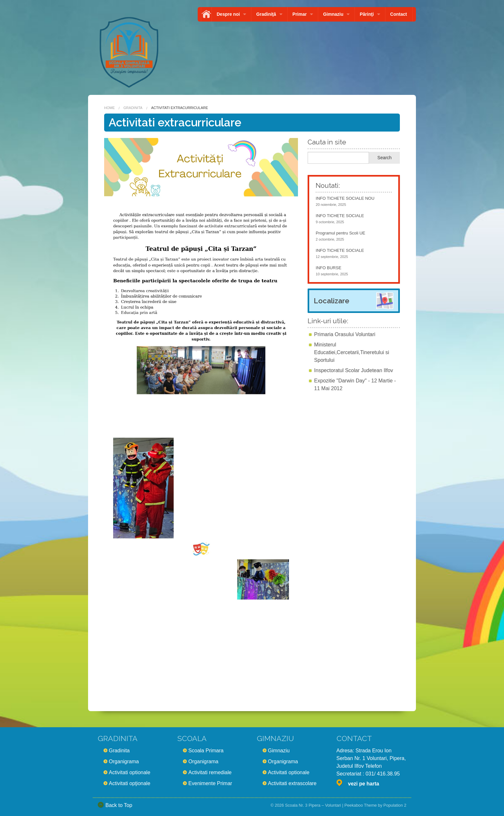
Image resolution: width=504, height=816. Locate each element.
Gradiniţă (266, 14)
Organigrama (124, 761)
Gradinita (133, 108)
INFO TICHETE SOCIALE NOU (345, 198)
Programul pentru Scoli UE (340, 233)
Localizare (332, 301)
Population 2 (395, 805)
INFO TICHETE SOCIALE (340, 216)
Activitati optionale (130, 772)
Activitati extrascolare (292, 783)
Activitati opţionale (130, 783)
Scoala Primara (206, 751)
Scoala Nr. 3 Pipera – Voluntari (313, 805)
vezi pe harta (364, 784)
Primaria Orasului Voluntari (345, 334)
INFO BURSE (328, 268)
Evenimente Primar (210, 783)
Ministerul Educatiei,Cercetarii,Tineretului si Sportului (351, 352)
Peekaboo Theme (360, 805)
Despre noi (228, 14)
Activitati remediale (210, 772)
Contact (399, 14)
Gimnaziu (333, 14)
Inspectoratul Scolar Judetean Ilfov (353, 370)
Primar (300, 14)
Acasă (206, 14)
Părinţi (367, 14)
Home (109, 108)
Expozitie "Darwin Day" (340, 381)
